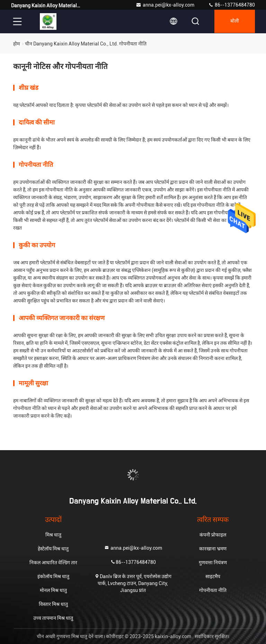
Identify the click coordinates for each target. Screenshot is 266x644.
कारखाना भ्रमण (213, 549)
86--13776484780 (232, 5)
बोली (234, 22)
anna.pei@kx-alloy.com (165, 5)
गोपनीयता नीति (213, 590)
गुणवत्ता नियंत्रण (213, 563)
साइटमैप (213, 576)
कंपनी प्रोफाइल (213, 535)
